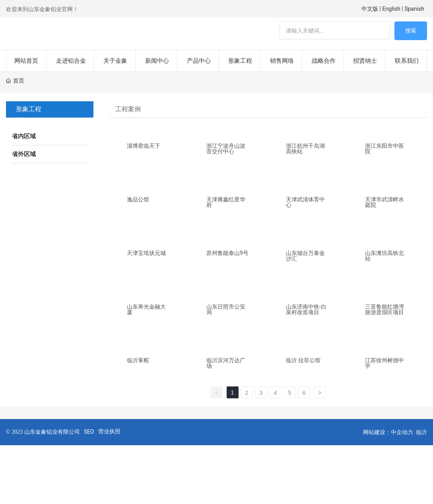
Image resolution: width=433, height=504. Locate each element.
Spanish (415, 9)
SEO (89, 420)
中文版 (370, 9)
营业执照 (109, 420)
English (391, 9)
